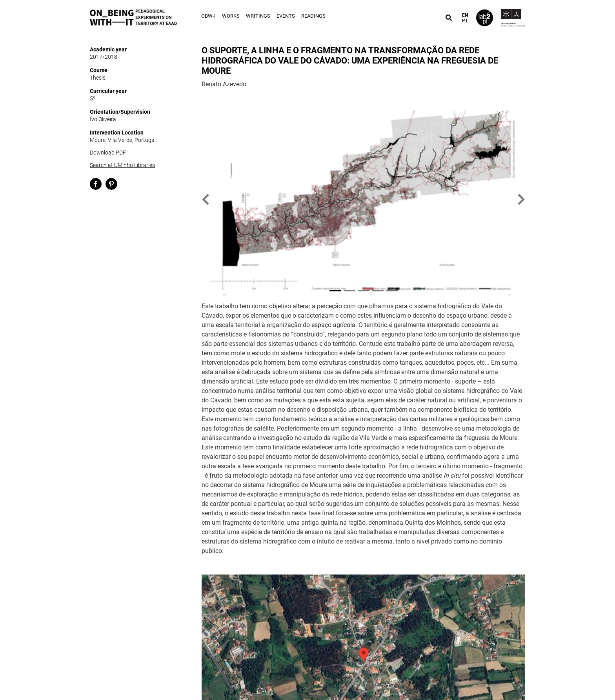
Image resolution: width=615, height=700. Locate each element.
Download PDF (108, 153)
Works (231, 16)
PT (465, 21)
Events (286, 16)
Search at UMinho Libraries (122, 165)
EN (465, 15)
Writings (258, 16)
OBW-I (208, 16)
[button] (206, 199)
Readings (313, 16)
